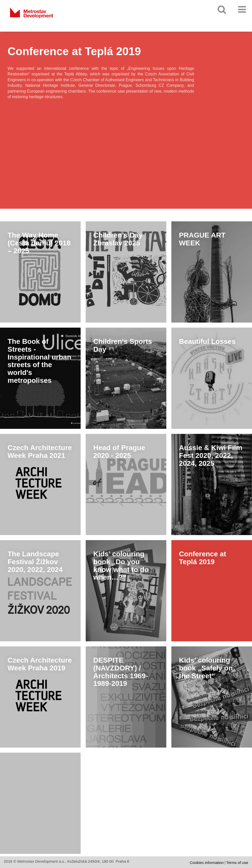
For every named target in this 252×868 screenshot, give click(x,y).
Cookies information (207, 863)
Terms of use (237, 863)
